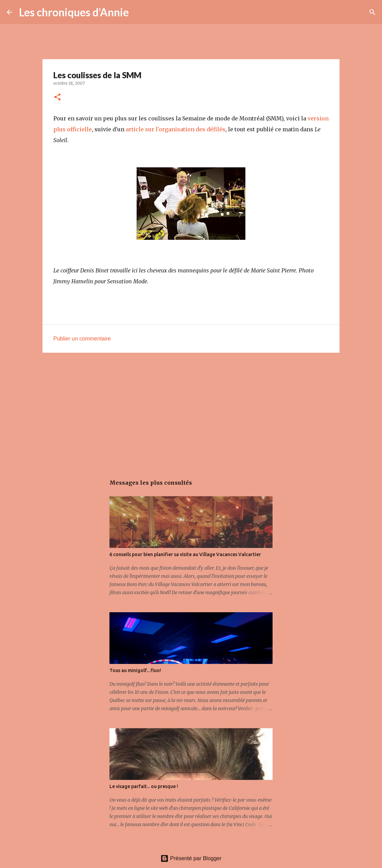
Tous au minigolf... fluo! (135, 670)
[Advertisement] (191, 411)
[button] (57, 97)
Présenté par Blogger (191, 858)
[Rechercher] (138, 12)
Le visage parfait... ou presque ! (144, 786)
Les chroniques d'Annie (74, 12)
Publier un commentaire (82, 339)
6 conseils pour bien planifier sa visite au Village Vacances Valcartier (185, 554)
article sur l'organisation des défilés (176, 129)
